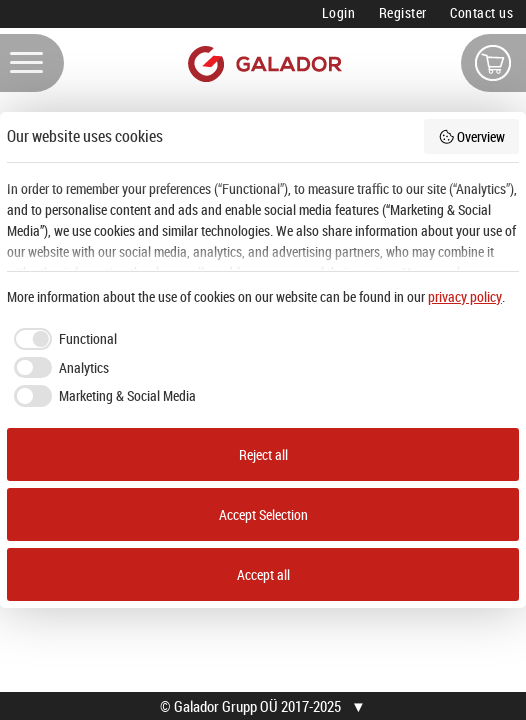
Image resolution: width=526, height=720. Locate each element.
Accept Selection (263, 514)
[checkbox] (62, 339)
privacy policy (465, 296)
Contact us (481, 12)
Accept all (263, 574)
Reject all (263, 454)
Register (403, 12)
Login (339, 12)
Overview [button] (472, 136)
